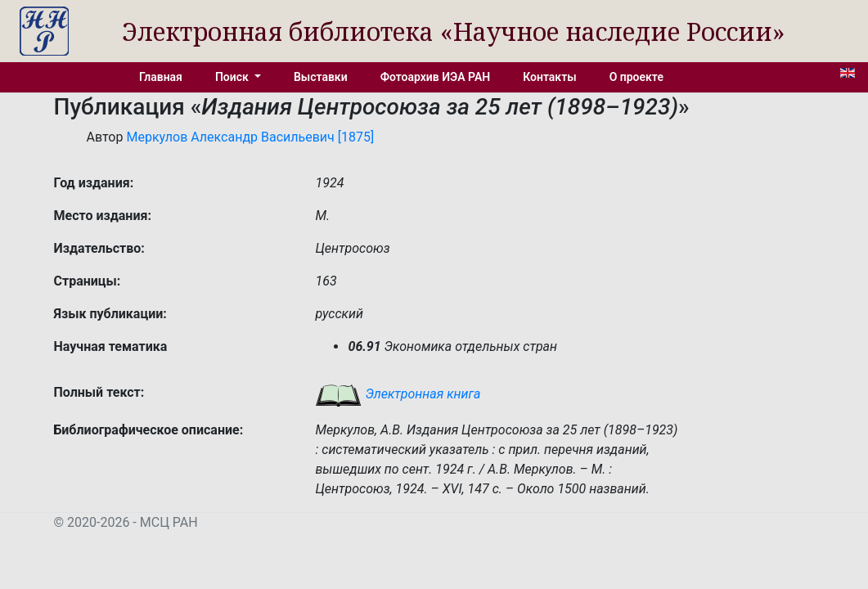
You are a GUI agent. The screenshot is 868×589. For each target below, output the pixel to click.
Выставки (321, 77)
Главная (161, 77)
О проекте (636, 77)
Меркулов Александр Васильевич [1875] (250, 137)
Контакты (549, 77)
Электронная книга (398, 394)
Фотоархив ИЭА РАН (436, 77)
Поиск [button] (233, 77)
